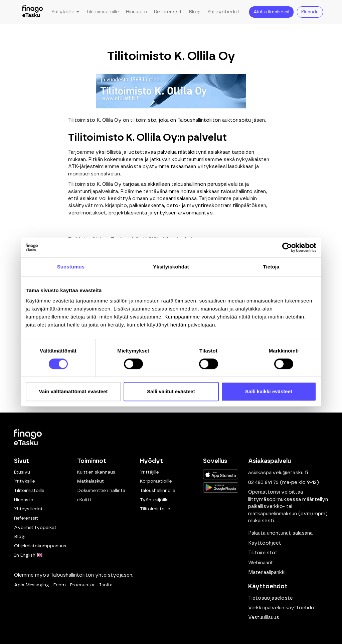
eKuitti (84, 500)
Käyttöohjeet (265, 543)
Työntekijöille (154, 500)
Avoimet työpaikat (35, 528)
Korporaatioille (156, 481)
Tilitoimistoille (102, 12)
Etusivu (22, 472)
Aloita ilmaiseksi (271, 12)
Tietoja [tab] (271, 267)
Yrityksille (24, 481)
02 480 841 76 (263, 482)
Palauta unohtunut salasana (280, 533)
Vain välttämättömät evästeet (73, 391)
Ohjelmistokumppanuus (40, 546)
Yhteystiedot (223, 12)
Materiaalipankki (267, 572)
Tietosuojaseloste (271, 598)
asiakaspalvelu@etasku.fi (278, 473)
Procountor (82, 585)
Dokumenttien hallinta (101, 491)
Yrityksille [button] (65, 12)
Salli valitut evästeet (171, 391)
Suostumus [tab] (71, 267)
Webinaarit (261, 563)
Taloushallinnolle (157, 491)
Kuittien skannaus (96, 472)
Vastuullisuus (264, 617)
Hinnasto (136, 12)
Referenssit (168, 12)
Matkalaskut (91, 481)
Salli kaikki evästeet (269, 391)
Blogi (195, 12)
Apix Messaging (32, 585)
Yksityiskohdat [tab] (171, 267)
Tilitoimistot (263, 553)
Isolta (106, 585)
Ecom (60, 585)
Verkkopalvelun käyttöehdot (282, 608)
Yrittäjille (149, 472)
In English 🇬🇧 (28, 555)
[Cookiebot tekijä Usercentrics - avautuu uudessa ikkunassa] (287, 247)
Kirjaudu (310, 12)
